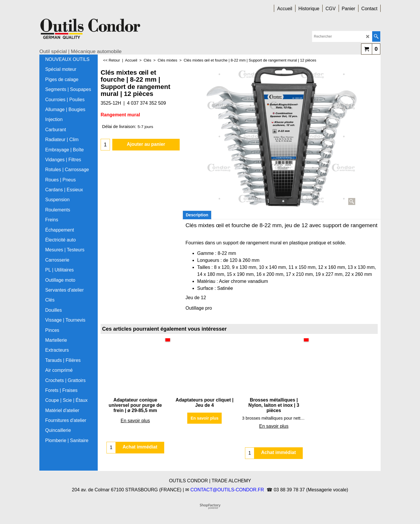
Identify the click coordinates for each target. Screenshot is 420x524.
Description (197, 215)
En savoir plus (135, 421)
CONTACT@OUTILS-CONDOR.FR (227, 490)
